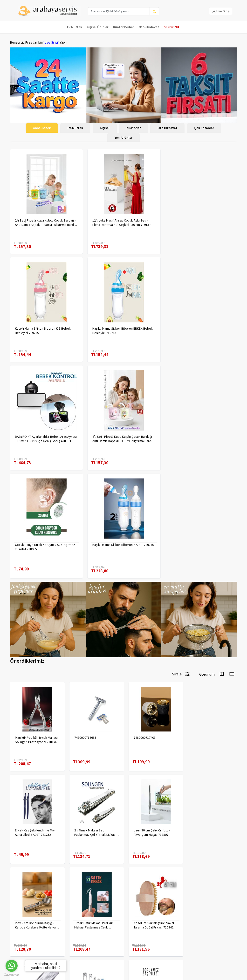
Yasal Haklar (57, 934)
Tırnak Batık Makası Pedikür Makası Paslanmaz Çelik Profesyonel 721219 (208, 722)
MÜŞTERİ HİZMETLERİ (25, 945)
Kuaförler (134, 128)
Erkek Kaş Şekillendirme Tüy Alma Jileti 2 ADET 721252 (209, 630)
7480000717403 (142, 628)
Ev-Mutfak (75, 128)
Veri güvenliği (58, 921)
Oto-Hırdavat (149, 27)
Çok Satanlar (204, 128)
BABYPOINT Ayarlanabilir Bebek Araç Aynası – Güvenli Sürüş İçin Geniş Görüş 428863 (123, 331)
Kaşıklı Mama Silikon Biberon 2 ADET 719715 (123, 437)
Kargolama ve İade (24, 932)
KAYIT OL (229, 923)
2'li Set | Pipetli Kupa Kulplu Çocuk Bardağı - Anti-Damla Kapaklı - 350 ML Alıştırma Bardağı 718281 (46, 222)
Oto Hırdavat (167, 128)
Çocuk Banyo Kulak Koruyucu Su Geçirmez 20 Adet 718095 (45, 439)
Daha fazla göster (123, 870)
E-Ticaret (206, 975)
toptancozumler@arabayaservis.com (201, 949)
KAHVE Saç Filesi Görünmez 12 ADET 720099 (210, 813)
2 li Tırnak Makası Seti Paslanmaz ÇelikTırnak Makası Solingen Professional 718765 (36, 722)
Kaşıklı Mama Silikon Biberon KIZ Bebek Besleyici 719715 (197, 222)
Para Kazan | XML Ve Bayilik (24, 924)
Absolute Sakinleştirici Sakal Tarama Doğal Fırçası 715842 (35, 813)
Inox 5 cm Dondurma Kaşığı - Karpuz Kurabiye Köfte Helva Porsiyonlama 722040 (151, 722)
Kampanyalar (19, 939)
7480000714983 (84, 811)
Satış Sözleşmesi (61, 940)
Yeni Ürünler (123, 137)
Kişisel (105, 128)
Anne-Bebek (42, 128)
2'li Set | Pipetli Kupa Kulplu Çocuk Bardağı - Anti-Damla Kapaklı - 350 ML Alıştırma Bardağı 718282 (200, 331)
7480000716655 (84, 628)
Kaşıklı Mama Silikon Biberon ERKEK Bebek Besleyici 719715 (45, 331)
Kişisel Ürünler (98, 27)
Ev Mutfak (75, 27)
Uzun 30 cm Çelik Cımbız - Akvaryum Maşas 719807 (91, 722)
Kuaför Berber (123, 27)
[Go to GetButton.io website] (12, 975)
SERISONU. (172, 27)
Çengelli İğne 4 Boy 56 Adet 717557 (150, 813)
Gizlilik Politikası (60, 927)
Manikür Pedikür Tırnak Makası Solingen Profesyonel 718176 (36, 630)
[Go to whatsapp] (12, 966)
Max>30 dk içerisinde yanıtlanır (202, 960)
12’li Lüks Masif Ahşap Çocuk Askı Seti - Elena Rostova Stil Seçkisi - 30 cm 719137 (121, 222)
